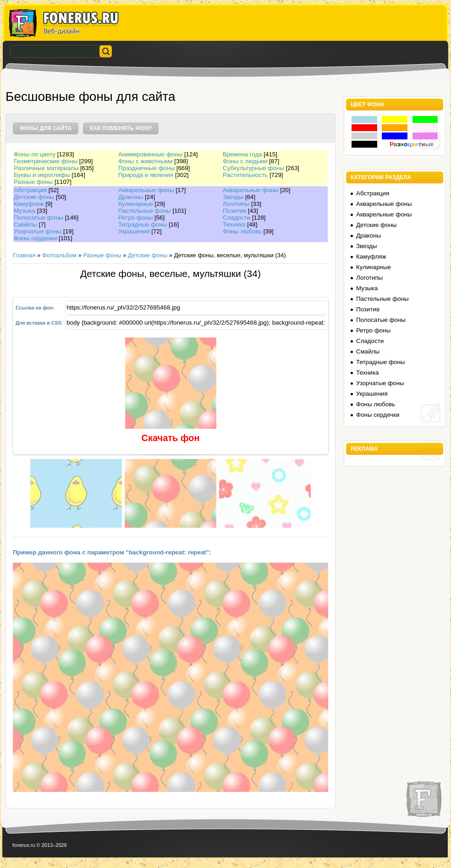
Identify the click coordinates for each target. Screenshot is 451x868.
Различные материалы (46, 168)
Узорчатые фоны (38, 231)
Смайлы (25, 224)
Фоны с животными (146, 161)
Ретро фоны (135, 218)
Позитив (234, 211)
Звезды (233, 197)
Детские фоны (34, 197)
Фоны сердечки (35, 238)
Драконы (131, 197)
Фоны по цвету (35, 154)
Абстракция (30, 190)
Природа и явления (146, 175)
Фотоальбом (59, 255)
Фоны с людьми (245, 161)
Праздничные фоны (146, 168)
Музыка (25, 211)
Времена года (242, 154)
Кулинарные (136, 204)
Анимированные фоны (150, 154)
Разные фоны (33, 182)
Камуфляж (29, 204)
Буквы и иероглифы (42, 175)
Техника (234, 224)
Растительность (245, 175)
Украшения (134, 231)
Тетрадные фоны (143, 224)
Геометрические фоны (46, 161)
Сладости (236, 218)
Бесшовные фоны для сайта (91, 97)
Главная (24, 255)
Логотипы (236, 204)
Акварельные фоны (146, 190)
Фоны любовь (242, 231)
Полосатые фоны (38, 218)
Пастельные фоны (145, 211)
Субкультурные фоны (253, 168)
